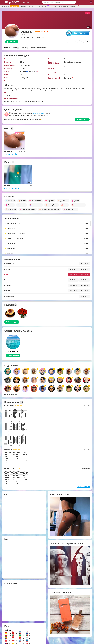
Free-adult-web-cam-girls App (68, 6)
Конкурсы (53, 6)
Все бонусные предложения (39, 6)
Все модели (5, 6)
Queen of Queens (38, 113)
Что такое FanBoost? (83, 37)
